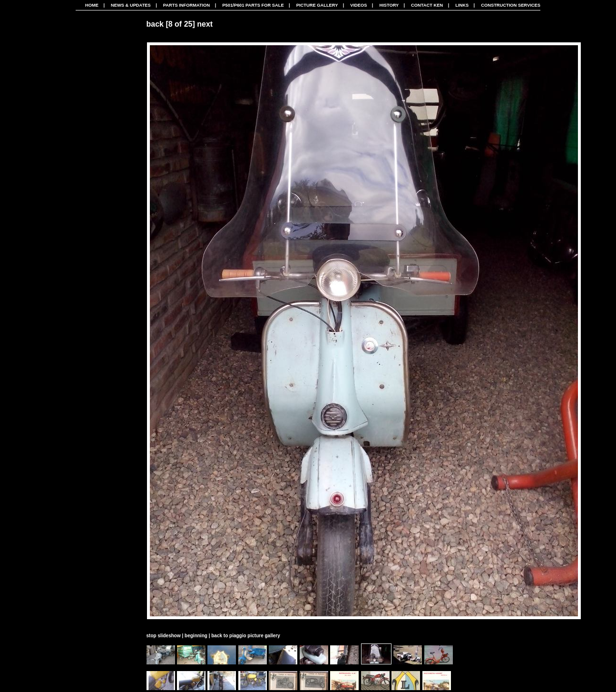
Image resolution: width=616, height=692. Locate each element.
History (389, 5)
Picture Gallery (317, 5)
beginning (196, 636)
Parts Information (187, 5)
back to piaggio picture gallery (245, 636)
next (205, 24)
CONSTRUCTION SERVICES (511, 5)
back (155, 24)
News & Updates (131, 5)
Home (92, 5)
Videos (358, 5)
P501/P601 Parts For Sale (253, 5)
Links (462, 5)
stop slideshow (164, 636)
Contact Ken (427, 5)
